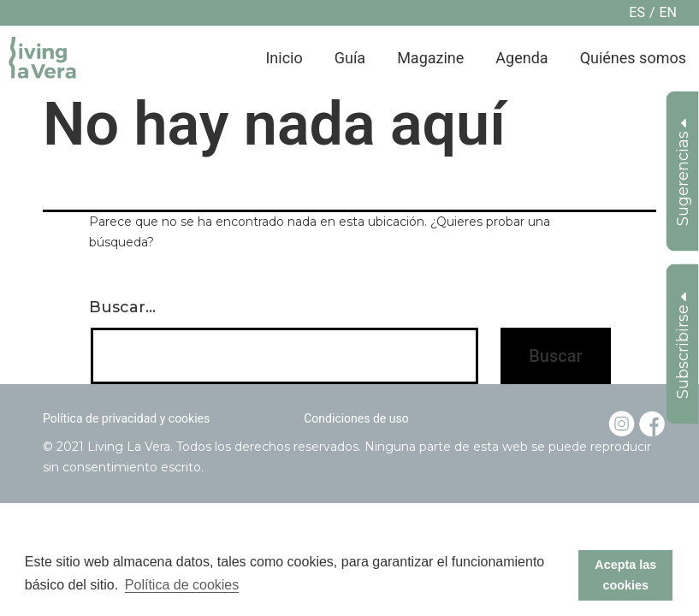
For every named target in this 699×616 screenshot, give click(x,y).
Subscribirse (683, 346)
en (668, 12)
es (637, 12)
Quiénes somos (633, 58)
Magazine (430, 58)
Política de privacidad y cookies (126, 418)
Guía (350, 58)
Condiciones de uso (356, 418)
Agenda (521, 58)
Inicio (284, 58)
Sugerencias (683, 172)
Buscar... (122, 307)
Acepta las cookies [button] (625, 575)
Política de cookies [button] (182, 585)
